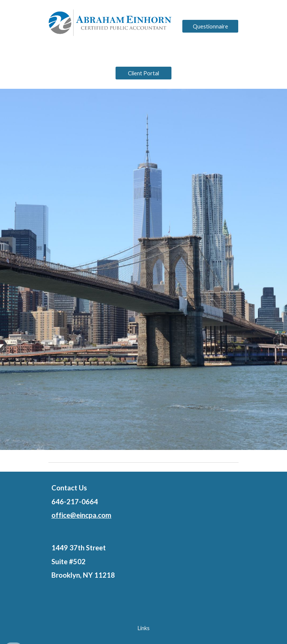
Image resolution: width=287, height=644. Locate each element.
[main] (143, 502)
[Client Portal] (143, 73)
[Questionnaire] (210, 26)
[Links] (143, 628)
